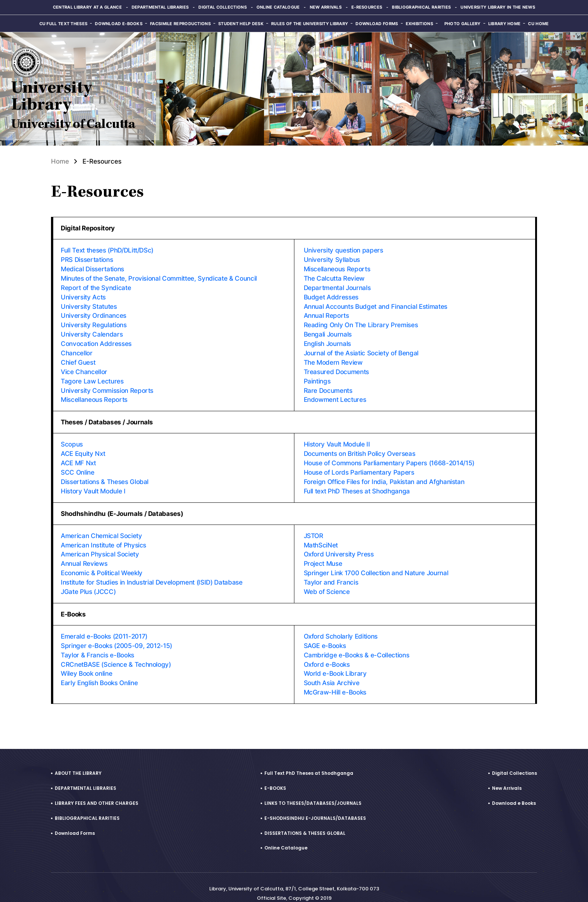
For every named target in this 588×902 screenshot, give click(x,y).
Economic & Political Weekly (102, 564)
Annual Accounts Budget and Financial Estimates (376, 304)
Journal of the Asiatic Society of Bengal (361, 349)
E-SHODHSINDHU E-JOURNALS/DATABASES (315, 806)
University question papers (343, 250)
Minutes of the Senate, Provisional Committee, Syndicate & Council (159, 277)
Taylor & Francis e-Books (97, 644)
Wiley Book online (86, 662)
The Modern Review (333, 358)
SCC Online (78, 466)
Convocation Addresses (96, 340)
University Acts (83, 295)
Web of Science (327, 582)
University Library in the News (498, 7)
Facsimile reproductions (180, 24)
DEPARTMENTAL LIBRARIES (85, 776)
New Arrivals (326, 7)
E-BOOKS (275, 776)
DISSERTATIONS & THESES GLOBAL (305, 821)
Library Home (505, 24)
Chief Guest (78, 358)
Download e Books (514, 791)
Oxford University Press (339, 546)
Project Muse (323, 555)
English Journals (328, 340)
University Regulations (94, 322)
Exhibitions (419, 24)
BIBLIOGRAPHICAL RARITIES (87, 806)
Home (60, 161)
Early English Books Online (99, 671)
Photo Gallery (463, 24)
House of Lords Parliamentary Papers (359, 466)
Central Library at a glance (87, 7)
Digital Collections (223, 7)
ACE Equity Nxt (83, 448)
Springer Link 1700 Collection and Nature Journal (376, 564)
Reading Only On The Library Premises (361, 322)
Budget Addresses (331, 295)
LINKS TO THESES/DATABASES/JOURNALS (313, 791)
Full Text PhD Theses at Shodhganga (309, 761)
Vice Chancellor (84, 367)
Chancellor (77, 349)
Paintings (317, 376)
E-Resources (367, 7)
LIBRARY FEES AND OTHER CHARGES (97, 791)
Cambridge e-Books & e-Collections (357, 644)
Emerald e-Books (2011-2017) (104, 626)
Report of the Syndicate (96, 286)
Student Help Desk (241, 24)
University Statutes (89, 304)
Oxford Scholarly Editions (341, 626)
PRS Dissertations (87, 259)
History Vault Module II (337, 439)
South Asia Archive (332, 671)
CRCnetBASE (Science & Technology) (116, 653)
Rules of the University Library (310, 24)
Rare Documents (328, 385)
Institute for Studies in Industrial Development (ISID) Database (152, 573)
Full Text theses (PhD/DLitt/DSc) (107, 250)
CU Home (538, 24)
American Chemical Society (101, 528)
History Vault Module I (93, 484)
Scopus (72, 439)
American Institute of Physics (103, 537)
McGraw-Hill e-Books (335, 680)
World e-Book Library (335, 662)
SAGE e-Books (325, 635)
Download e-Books (119, 24)
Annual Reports (326, 313)
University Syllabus (332, 259)
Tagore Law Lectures (92, 376)
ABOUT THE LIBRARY (78, 761)
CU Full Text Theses (64, 24)
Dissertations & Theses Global (105, 475)
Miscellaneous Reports (94, 394)
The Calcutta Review (334, 277)
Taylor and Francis (331, 573)
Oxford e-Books (327, 653)
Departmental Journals (337, 286)
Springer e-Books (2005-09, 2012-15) (116, 635)
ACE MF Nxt (78, 457)
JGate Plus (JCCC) (88, 582)
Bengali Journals (328, 331)
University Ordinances (94, 313)
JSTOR (313, 528)
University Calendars (92, 331)
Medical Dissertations (92, 268)
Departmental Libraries (160, 7)
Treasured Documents (337, 367)
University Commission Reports (107, 385)
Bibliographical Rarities (421, 7)
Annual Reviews (84, 555)
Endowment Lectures (335, 394)
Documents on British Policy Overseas (360, 448)
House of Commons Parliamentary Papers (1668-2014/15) (389, 457)
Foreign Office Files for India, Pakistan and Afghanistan (384, 475)
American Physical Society (100, 546)
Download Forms (377, 24)
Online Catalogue (278, 7)
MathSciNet (321, 537)
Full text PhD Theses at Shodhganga (357, 484)
